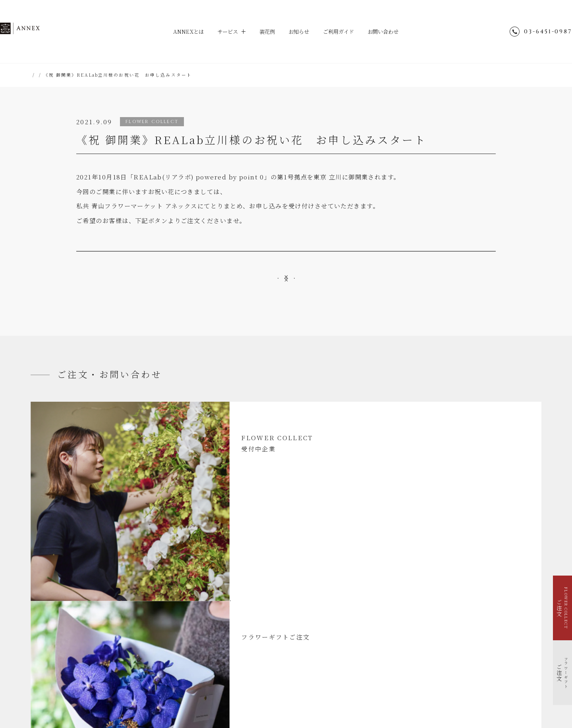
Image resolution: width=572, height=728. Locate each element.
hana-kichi (257, 691)
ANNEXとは (182, 32)
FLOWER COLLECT (64, 610)
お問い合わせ (390, 32)
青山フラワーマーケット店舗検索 (412, 672)
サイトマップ (389, 622)
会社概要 (385, 652)
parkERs (332, 691)
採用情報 (385, 662)
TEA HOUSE (296, 691)
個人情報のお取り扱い (399, 642)
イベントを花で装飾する (68, 629)
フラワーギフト (59, 619)
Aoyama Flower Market (205, 691)
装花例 (266, 32)
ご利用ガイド (342, 32)
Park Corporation (374, 691)
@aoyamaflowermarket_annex (438, 603)
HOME (39, 75)
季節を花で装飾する (63, 638)
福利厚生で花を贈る (63, 647)
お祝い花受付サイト (286, 264)
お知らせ (300, 32)
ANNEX (61, 32)
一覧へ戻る (286, 323)
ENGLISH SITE (393, 632)
